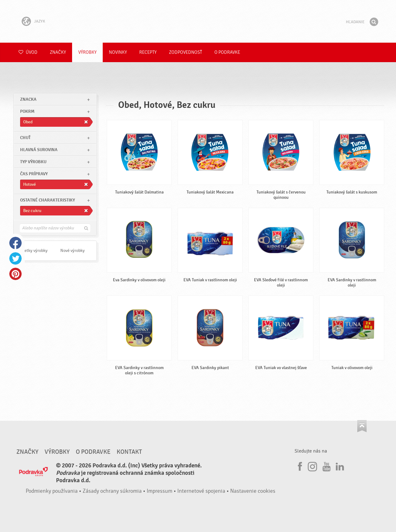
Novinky (118, 52)
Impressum (159, 491)
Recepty (148, 52)
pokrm (27, 111)
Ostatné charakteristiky (47, 200)
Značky (58, 52)
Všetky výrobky (34, 251)
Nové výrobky (73, 251)
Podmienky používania (52, 491)
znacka (28, 99)
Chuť (25, 138)
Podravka (198, 21)
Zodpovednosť (185, 52)
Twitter (15, 258)
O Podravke (227, 52)
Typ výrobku (33, 162)
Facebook (15, 243)
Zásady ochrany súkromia (112, 491)
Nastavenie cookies (253, 491)
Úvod (28, 52)
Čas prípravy (34, 174)
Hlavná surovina (39, 150)
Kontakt (129, 452)
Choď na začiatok (362, 426)
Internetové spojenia (201, 491)
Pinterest (15, 274)
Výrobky (87, 52)
